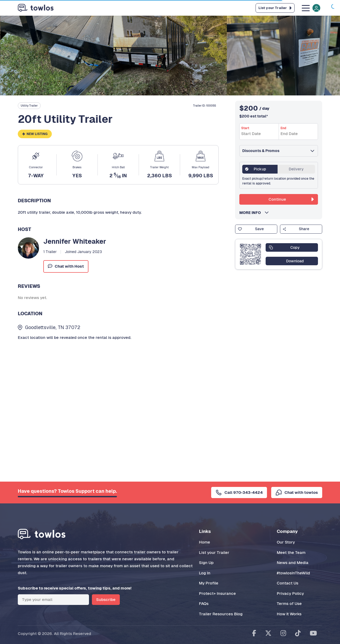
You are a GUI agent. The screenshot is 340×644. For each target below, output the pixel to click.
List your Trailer (214, 552)
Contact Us (288, 583)
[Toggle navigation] (311, 8)
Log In (205, 573)
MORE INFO (252, 213)
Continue (291, 199)
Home (205, 542)
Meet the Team (291, 552)
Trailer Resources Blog (221, 614)
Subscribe (106, 599)
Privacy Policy (290, 593)
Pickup (260, 169)
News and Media (293, 563)
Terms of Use (289, 603)
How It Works (289, 614)
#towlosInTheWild (293, 573)
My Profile (209, 583)
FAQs (204, 603)
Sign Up (206, 563)
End (283, 128)
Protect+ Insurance (217, 593)
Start (245, 128)
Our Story (286, 542)
